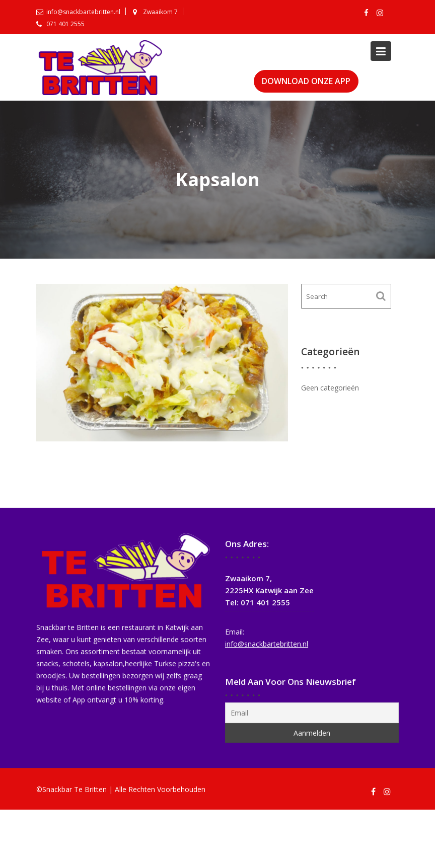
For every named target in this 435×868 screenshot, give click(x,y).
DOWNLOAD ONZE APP (306, 81)
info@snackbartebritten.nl (267, 643)
